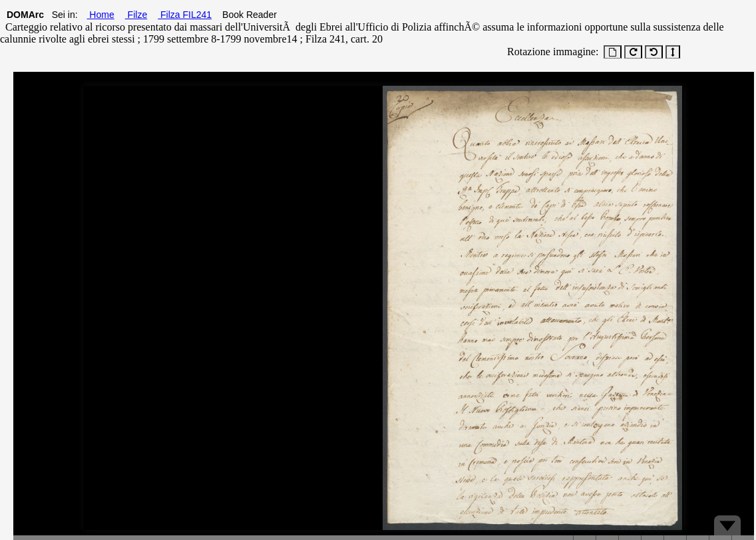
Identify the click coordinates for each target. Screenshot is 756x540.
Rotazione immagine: (550, 52)
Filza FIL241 (185, 15)
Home (100, 15)
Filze (136, 15)
